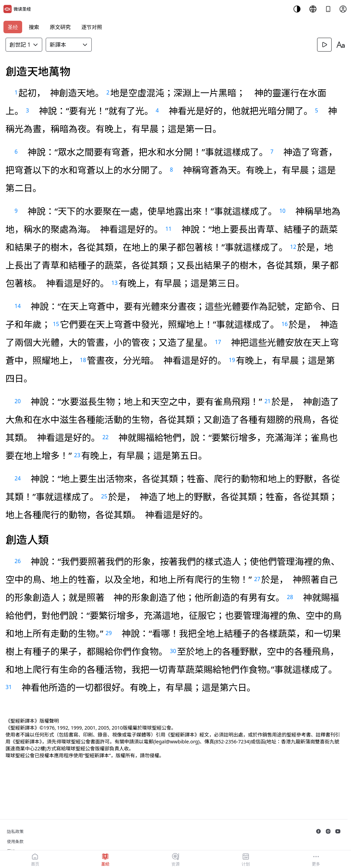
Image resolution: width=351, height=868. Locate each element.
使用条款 (15, 842)
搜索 (34, 27)
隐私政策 (15, 831)
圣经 (13, 27)
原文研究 (60, 27)
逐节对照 (92, 27)
